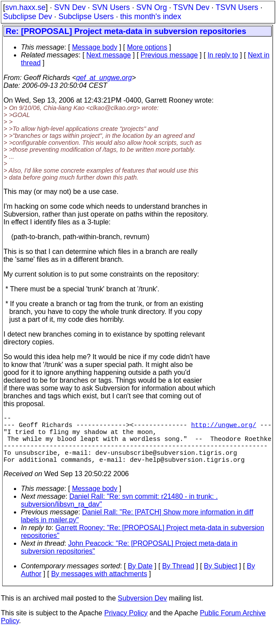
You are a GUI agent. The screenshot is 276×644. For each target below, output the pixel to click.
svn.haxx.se (25, 7)
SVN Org (151, 7)
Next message (108, 55)
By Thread (178, 578)
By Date (140, 578)
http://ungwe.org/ (224, 428)
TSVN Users (237, 7)
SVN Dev (70, 7)
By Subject (220, 578)
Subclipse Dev (27, 17)
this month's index (151, 17)
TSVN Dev (191, 7)
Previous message (169, 55)
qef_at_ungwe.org (104, 78)
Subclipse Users (86, 17)
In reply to (223, 55)
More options (147, 47)
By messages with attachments (99, 586)
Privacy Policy (126, 625)
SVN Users (111, 7)
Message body (94, 47)
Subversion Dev (143, 610)
